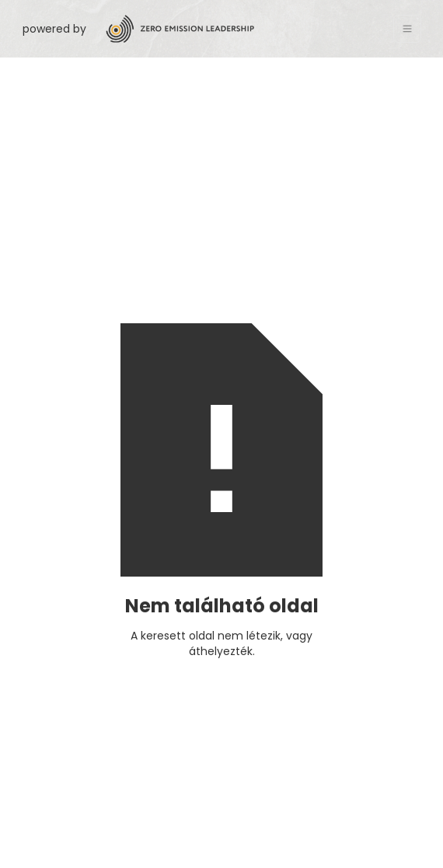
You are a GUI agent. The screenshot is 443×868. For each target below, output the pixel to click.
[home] (244, 29)
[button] (407, 29)
